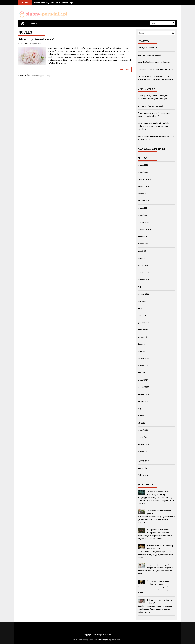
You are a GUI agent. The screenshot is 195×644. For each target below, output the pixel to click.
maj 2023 (141, 258)
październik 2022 (145, 280)
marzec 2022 (143, 301)
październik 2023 (145, 229)
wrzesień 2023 (144, 237)
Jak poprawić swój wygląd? (158, 565)
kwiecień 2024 (143, 201)
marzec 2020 (143, 416)
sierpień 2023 (143, 244)
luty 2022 (141, 308)
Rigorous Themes (116, 640)
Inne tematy (142, 468)
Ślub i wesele (32, 76)
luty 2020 (141, 423)
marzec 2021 (143, 366)
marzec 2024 (143, 208)
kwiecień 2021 (143, 358)
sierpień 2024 (143, 194)
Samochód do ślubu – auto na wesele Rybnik (156, 69)
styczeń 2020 (143, 430)
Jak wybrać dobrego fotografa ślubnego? (154, 62)
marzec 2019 (143, 452)
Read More (125, 69)
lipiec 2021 (142, 344)
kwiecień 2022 (143, 294)
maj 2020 (141, 409)
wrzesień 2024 (144, 186)
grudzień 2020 (143, 387)
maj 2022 (141, 287)
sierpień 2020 (143, 401)
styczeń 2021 (143, 380)
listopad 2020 (143, 394)
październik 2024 (145, 179)
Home (34, 23)
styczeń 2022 (143, 315)
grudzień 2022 (143, 272)
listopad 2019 (143, 444)
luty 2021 (141, 373)
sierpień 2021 (143, 337)
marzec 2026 (143, 165)
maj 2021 (141, 351)
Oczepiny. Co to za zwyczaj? (158, 530)
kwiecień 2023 (143, 265)
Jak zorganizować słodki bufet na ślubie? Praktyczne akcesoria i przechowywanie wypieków (154, 126)
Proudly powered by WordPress (85, 640)
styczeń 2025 (143, 172)
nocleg (47, 76)
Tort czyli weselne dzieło (148, 48)
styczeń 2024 (143, 215)
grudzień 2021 (143, 323)
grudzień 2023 (143, 222)
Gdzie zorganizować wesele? (36, 39)
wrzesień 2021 (144, 330)
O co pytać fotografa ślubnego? (150, 106)
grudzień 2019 (143, 437)
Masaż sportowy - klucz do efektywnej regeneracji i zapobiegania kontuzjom (69, 3)
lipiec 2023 (142, 251)
